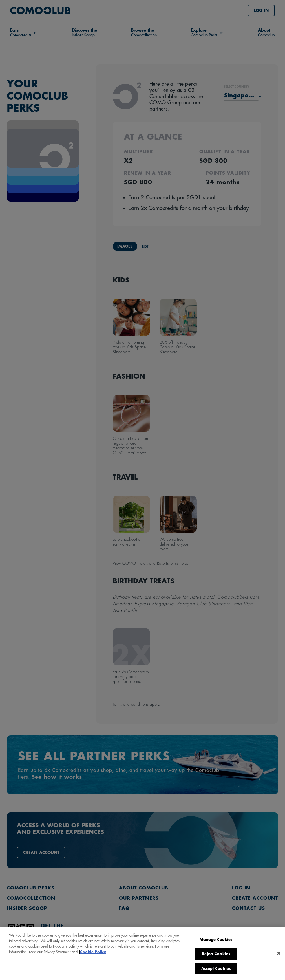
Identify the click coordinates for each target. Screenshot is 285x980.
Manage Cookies (216, 967)
